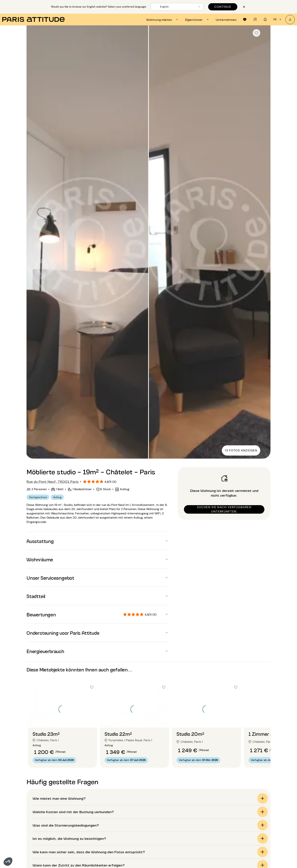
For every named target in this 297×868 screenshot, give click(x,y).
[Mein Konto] (290, 20)
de (278, 19)
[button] (8, 862)
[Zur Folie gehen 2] (63, 720)
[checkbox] (256, 33)
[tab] (163, 19)
